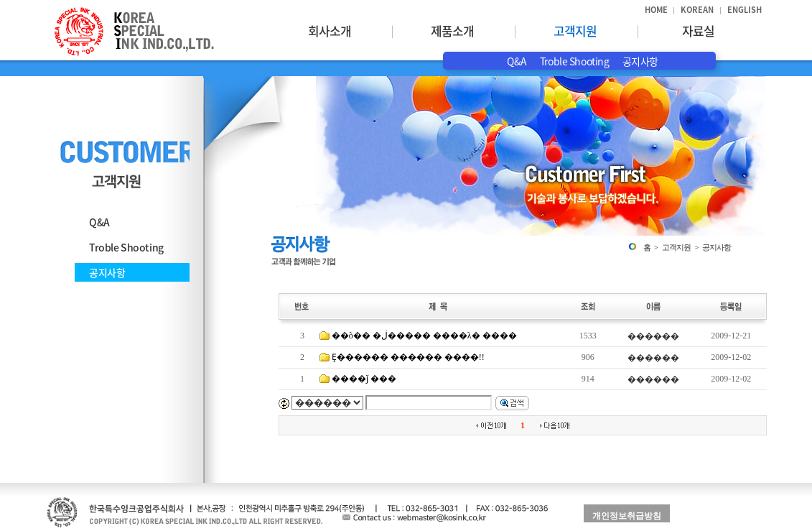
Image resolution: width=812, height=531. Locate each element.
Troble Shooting (575, 61)
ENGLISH (745, 10)
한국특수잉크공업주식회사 (134, 32)
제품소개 (452, 31)
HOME (656, 10)
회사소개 (330, 31)
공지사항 (640, 61)
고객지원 (575, 31)
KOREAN (697, 10)
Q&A (517, 61)
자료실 (698, 31)
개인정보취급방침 (627, 516)
